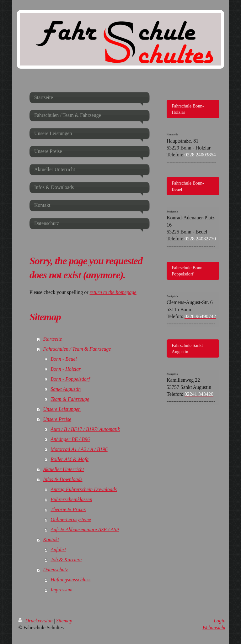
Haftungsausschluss (70, 580)
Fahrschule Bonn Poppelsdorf (187, 271)
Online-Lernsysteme (71, 519)
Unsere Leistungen (62, 409)
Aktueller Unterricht (63, 469)
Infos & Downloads (63, 479)
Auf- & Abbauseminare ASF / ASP (85, 529)
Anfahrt (58, 550)
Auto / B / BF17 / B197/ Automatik (85, 429)
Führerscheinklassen (71, 499)
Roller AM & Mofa (70, 459)
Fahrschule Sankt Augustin (187, 348)
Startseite (52, 339)
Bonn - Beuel (64, 359)
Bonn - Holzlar (66, 369)
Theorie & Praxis (68, 509)
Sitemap (64, 621)
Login (220, 621)
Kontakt (51, 539)
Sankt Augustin (66, 389)
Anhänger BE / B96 (70, 439)
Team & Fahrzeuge (70, 399)
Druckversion (36, 621)
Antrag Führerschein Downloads (84, 489)
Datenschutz (55, 570)
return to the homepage (113, 292)
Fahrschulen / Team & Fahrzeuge (77, 349)
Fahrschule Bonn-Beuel (188, 186)
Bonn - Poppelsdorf (70, 379)
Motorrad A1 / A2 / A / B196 (79, 449)
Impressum (62, 590)
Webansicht (214, 628)
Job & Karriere (66, 560)
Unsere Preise (57, 419)
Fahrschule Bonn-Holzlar (188, 109)
